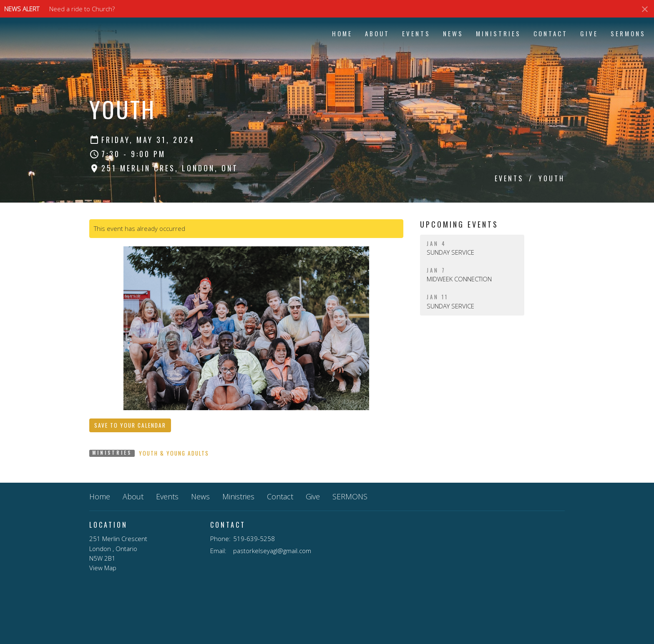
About (377, 33)
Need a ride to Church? (82, 9)
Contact (551, 33)
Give (589, 33)
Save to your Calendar (130, 425)
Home (342, 33)
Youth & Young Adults (174, 453)
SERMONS (628, 33)
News (453, 33)
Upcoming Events (459, 224)
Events (416, 33)
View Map (103, 568)
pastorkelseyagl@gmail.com (272, 551)
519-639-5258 (254, 539)
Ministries (498, 33)
